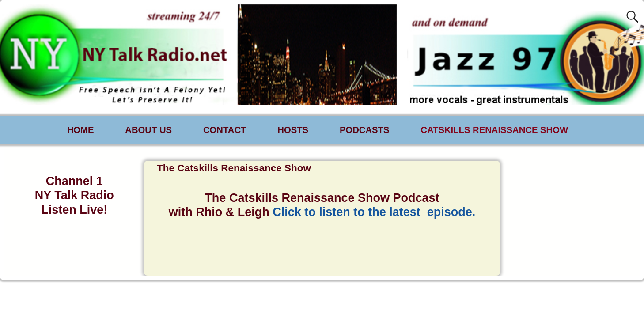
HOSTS (293, 130)
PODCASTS (365, 130)
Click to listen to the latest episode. (374, 212)
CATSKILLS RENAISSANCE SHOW (494, 130)
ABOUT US (148, 130)
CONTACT (225, 130)
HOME (81, 130)
